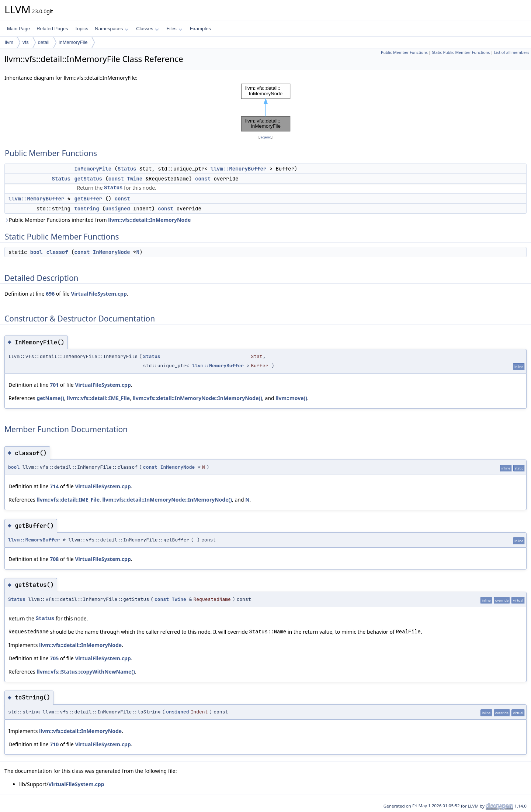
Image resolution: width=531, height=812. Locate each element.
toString (86, 209)
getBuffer (88, 199)
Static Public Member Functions (461, 52)
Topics (81, 29)
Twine (135, 179)
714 (54, 486)
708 (54, 559)
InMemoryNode (112, 252)
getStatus (88, 179)
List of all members (512, 52)
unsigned (117, 209)
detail (44, 42)
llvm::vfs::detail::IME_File (98, 398)
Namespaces (112, 29)
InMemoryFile (73, 42)
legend (265, 137)
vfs (26, 42)
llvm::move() (291, 398)
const (116, 179)
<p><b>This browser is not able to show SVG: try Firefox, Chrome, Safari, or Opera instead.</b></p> (266, 108)
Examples (200, 29)
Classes (147, 29)
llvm (9, 42)
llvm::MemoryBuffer (238, 169)
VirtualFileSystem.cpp (99, 294)
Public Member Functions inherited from (98, 220)
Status (127, 169)
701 (54, 385)
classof (57, 252)
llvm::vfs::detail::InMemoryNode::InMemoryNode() (197, 398)
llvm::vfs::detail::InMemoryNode (149, 220)
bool (37, 252)
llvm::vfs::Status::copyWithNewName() (86, 672)
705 (54, 658)
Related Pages (52, 29)
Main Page (18, 29)
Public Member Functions (404, 52)
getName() (50, 398)
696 (50, 294)
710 (54, 744)
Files (174, 29)
